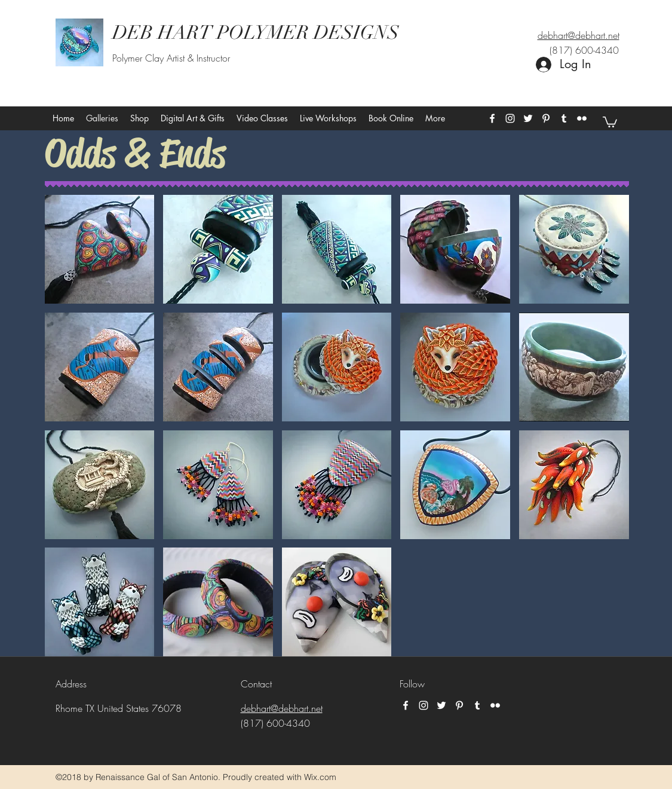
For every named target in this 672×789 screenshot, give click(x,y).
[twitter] (528, 118)
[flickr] (582, 118)
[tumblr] (564, 118)
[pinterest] (546, 118)
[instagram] (510, 118)
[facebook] (492, 118)
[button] (610, 121)
